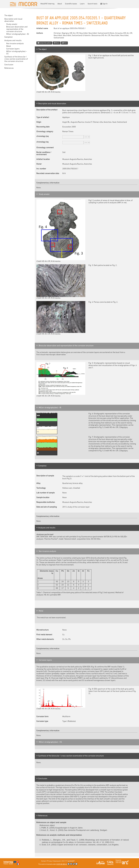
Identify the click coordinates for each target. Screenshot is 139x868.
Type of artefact (43, 117)
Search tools (92, 4)
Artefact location (43, 159)
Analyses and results (13, 41)
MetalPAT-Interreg (47, 4)
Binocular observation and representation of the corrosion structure (17, 29)
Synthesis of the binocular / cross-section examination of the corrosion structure (16, 59)
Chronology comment (45, 148)
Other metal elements (45, 639)
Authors (40, 33)
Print (64, 43)
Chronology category (45, 132)
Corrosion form (42, 717)
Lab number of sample (45, 493)
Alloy (38, 483)
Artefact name (42, 29)
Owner (39, 164)
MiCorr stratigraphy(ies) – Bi (18, 34)
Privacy (50, 861)
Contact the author (44, 43)
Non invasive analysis (15, 44)
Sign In (104, 4)
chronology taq (42, 142)
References (9, 68)
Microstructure (42, 630)
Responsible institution (46, 502)
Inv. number (41, 169)
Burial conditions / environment (44, 154)
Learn (82, 4)
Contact (44, 861)
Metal (9, 46)
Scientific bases (71, 4)
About (60, 4)
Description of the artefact (47, 110)
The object (9, 16)
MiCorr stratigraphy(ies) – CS (17, 53)
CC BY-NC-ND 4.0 (67, 864)
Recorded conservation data (48, 174)
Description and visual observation (13, 20)
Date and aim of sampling (47, 507)
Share (57, 43)
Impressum (57, 861)
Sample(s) (8, 37)
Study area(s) (12, 24)
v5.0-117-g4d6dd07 (68, 861)
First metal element (44, 635)
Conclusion (9, 65)
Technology (41, 488)
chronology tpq (43, 136)
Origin (39, 122)
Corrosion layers (13, 49)
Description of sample (45, 476)
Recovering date (43, 127)
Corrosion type (42, 721)
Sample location (43, 498)
